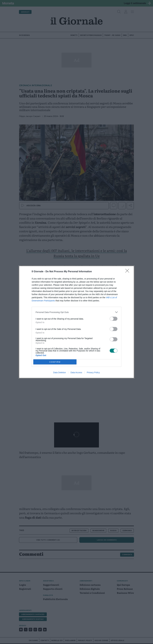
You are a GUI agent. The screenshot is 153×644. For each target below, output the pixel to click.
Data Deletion (60, 372)
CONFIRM (55, 362)
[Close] (128, 272)
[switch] (114, 319)
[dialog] (76, 322)
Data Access (76, 372)
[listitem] (76, 312)
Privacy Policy (93, 372)
